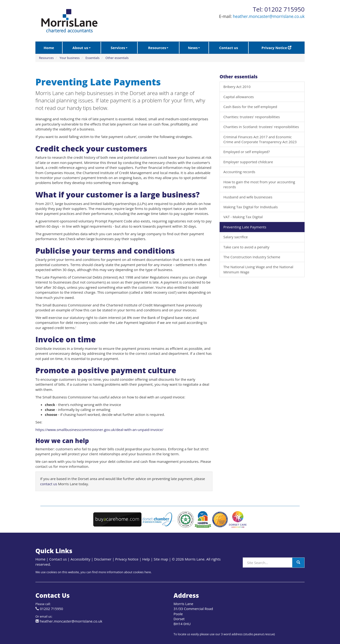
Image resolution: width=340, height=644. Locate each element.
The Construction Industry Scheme (252, 257)
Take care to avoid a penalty (246, 247)
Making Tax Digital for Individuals (251, 207)
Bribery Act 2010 (237, 87)
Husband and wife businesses (248, 197)
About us (82, 48)
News (194, 48)
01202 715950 (51, 609)
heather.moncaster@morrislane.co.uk (269, 16)
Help (146, 559)
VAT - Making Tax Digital (243, 217)
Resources (158, 48)
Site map (161, 559)
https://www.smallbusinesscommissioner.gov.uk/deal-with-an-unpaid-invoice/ (99, 430)
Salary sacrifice (236, 237)
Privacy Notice (277, 48)
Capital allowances (239, 97)
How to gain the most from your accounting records (259, 184)
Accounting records (239, 172)
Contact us (229, 48)
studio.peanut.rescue (259, 634)
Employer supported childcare (248, 162)
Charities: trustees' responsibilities (252, 117)
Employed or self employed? (246, 152)
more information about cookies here (125, 572)
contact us (49, 484)
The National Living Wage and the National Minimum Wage (258, 269)
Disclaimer (103, 559)
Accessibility (81, 559)
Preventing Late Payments (245, 227)
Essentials (93, 58)
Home (49, 48)
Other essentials (117, 58)
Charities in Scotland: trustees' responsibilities (261, 127)
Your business (70, 58)
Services (119, 48)
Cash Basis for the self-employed (250, 107)
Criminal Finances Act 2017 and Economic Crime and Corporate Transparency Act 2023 (260, 139)
